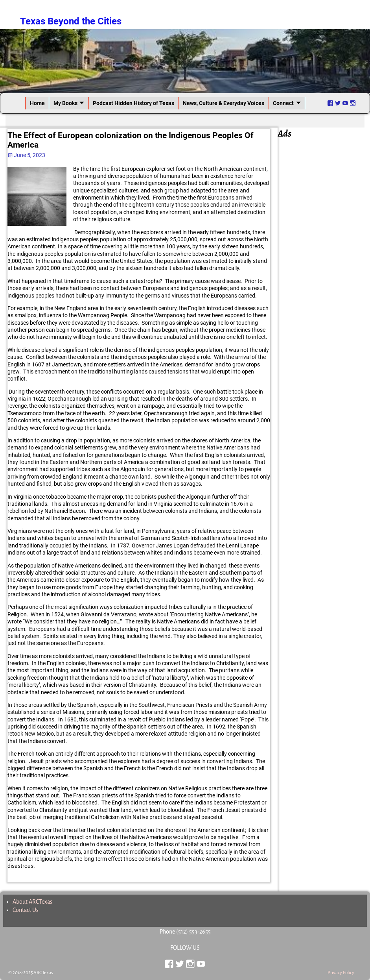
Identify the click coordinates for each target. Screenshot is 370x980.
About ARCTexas (32, 902)
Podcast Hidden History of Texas (133, 103)
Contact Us (26, 910)
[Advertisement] (324, 259)
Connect (283, 103)
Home (37, 103)
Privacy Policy (341, 973)
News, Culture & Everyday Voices (224, 103)
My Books (65, 103)
